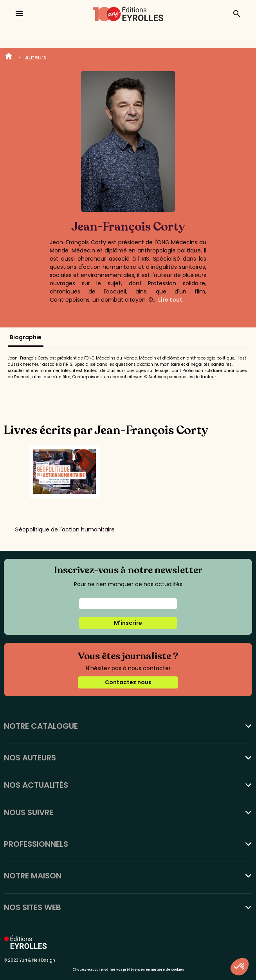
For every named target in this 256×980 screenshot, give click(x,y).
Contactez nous (128, 682)
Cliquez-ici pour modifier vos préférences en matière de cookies (128, 970)
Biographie (26, 337)
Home (9, 57)
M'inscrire (128, 623)
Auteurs (36, 57)
